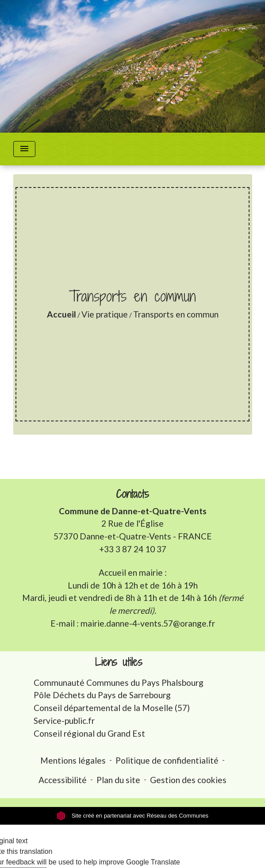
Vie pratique (105, 314)
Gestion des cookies (188, 780)
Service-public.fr (64, 721)
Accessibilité (63, 780)
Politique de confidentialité (167, 760)
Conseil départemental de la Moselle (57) (112, 708)
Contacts (132, 494)
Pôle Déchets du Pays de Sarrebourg (102, 695)
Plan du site (118, 780)
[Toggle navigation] (24, 149)
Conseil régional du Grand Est (89, 733)
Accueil (61, 314)
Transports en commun (176, 314)
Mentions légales (73, 760)
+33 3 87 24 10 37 (133, 549)
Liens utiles (119, 662)
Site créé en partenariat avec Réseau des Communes (132, 816)
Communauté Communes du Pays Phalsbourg (119, 683)
